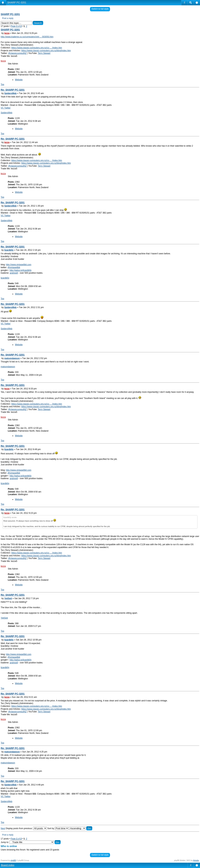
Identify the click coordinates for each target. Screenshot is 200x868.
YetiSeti (8, 598)
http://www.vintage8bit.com (19, 265)
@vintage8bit (14, 267)
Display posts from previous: (26, 828)
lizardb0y (9, 250)
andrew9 (14, 273)
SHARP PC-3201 (17, 2)
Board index (8, 865)
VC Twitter (6, 108)
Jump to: (5, 842)
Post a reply (8, 18)
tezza (7, 33)
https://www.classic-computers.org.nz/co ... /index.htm (37, 48)
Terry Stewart (44, 53)
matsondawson (12, 358)
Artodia (196, 860)
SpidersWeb (10, 93)
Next (3, 828)
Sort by (58, 828)
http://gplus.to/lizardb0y (21, 270)
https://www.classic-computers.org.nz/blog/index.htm (46, 51)
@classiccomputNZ (17, 53)
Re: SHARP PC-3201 (13, 90)
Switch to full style (100, 9)
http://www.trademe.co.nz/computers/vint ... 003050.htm (27, 37)
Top (2, 84)
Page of (16, 26)
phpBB (13, 860)
